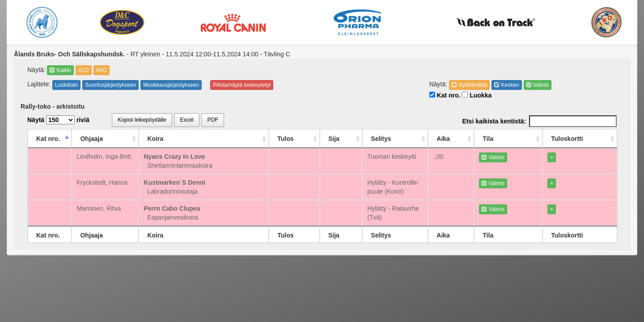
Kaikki (60, 70)
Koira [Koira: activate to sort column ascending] (179, 139)
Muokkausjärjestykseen (171, 85)
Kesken (506, 85)
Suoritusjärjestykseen (110, 85)
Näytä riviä (58, 120)
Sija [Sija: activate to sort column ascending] (321, 139)
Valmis (538, 85)
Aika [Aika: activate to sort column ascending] (486, 139)
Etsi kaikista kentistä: (540, 121)
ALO (84, 70)
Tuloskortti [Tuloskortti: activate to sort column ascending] (578, 139)
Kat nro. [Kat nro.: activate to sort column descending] (48, 139)
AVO (102, 70)
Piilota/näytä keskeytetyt (242, 85)
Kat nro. (445, 95)
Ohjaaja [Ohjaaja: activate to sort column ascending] (100, 139)
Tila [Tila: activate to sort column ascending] (524, 139)
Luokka (477, 95)
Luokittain (66, 85)
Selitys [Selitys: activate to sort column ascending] (362, 139)
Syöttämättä (469, 85)
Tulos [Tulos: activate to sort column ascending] (280, 139)
